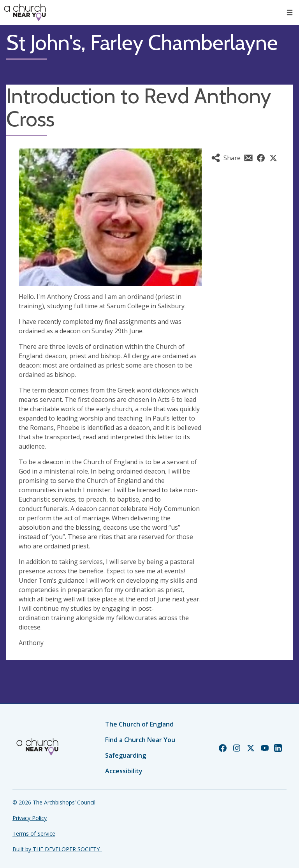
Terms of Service (34, 834)
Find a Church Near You (140, 740)
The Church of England (139, 724)
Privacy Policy (30, 818)
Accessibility (124, 771)
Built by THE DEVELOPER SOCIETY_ (57, 849)
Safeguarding (126, 755)
